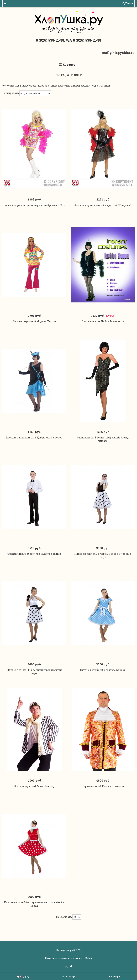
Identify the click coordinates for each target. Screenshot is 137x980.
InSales (87, 958)
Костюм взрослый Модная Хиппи (34, 321)
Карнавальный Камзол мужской (103, 786)
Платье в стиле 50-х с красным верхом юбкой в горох (34, 904)
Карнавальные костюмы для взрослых (63, 86)
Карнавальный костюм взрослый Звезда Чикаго (103, 439)
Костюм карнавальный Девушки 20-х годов (34, 438)
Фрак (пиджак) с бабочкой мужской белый (34, 554)
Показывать (64, 917)
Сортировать (11, 93)
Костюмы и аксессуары (21, 86)
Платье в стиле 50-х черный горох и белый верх (34, 672)
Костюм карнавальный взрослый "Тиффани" (103, 205)
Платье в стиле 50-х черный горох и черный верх (103, 555)
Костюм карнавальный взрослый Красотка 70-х (34, 205)
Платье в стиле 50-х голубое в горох (103, 670)
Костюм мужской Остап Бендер (34, 786)
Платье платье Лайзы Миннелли (103, 321)
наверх (114, 976)
